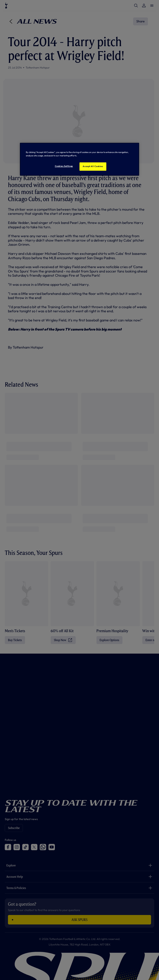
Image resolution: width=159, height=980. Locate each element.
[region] (79, 159)
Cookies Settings (64, 166)
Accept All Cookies (93, 166)
